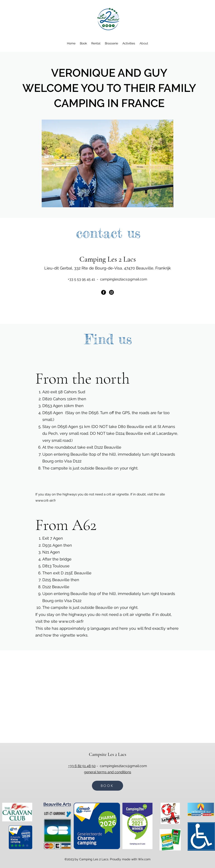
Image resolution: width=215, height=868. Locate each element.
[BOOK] (107, 786)
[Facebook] (104, 292)
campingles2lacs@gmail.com (124, 279)
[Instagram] (111, 292)
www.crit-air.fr (46, 500)
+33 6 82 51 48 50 (82, 766)
